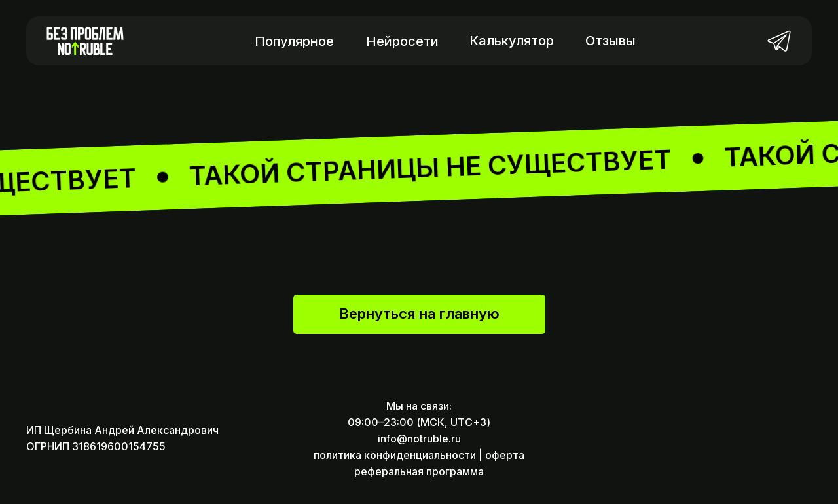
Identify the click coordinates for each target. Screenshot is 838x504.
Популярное (294, 41)
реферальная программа (419, 471)
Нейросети (402, 41)
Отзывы (610, 41)
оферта (505, 455)
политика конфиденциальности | (398, 455)
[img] (779, 41)
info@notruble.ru (419, 439)
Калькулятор (512, 41)
